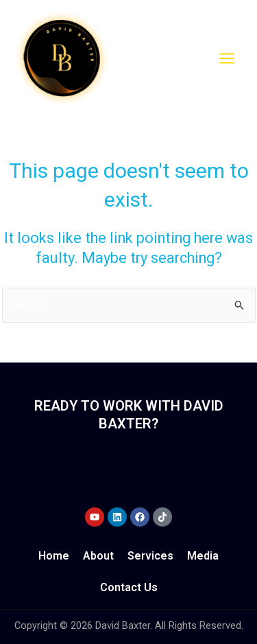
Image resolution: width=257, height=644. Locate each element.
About (98, 556)
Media (203, 556)
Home (54, 556)
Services (150, 556)
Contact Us (129, 587)
